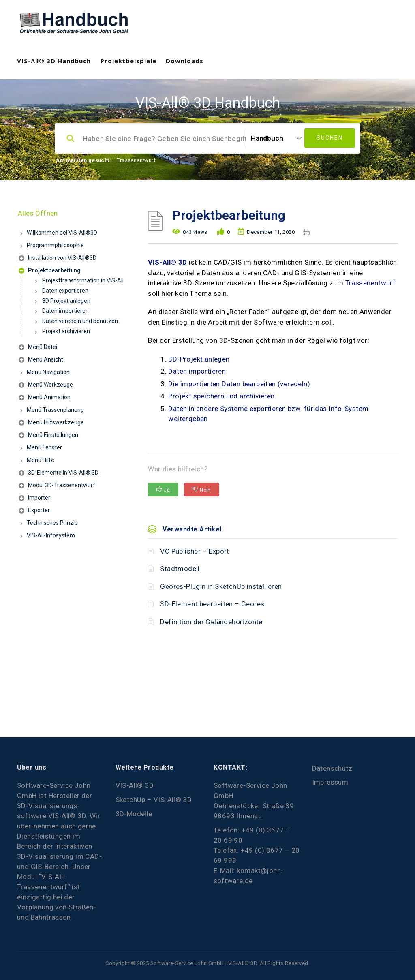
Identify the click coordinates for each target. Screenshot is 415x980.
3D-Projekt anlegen (199, 359)
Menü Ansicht (41, 361)
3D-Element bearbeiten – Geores (212, 604)
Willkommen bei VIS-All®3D (62, 233)
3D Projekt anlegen (66, 301)
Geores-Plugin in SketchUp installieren (221, 586)
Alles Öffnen (38, 213)
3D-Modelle (134, 814)
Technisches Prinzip (52, 523)
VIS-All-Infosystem (51, 535)
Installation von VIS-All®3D (58, 259)
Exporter (34, 511)
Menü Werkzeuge (46, 386)
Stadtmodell (180, 569)
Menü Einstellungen (48, 436)
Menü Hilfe (41, 460)
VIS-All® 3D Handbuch (54, 61)
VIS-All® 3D (167, 262)
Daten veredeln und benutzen (80, 321)
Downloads (184, 61)
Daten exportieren (65, 291)
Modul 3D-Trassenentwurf (57, 486)
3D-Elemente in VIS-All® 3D (59, 474)
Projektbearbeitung (50, 271)
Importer (34, 499)
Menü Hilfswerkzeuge (51, 423)
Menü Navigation (48, 372)
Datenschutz (332, 768)
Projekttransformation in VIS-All (83, 280)
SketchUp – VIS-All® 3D (154, 800)
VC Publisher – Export (195, 551)
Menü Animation (45, 398)
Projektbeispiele (128, 61)
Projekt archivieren (66, 331)
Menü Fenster (44, 447)
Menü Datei (38, 348)
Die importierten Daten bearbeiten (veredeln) (239, 384)
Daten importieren (65, 311)
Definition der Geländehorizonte (211, 622)
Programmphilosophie (55, 245)
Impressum (330, 782)
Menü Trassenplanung (55, 410)
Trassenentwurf (136, 160)
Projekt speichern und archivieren (221, 396)
